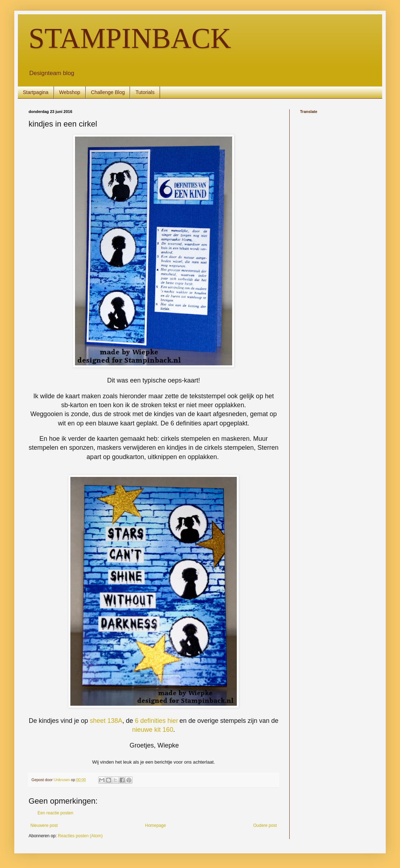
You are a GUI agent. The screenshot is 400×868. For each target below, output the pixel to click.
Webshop (70, 92)
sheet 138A (106, 721)
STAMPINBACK (130, 38)
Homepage (156, 825)
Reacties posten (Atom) (80, 836)
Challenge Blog (108, 92)
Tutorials (145, 92)
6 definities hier (157, 721)
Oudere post (265, 825)
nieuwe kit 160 (153, 730)
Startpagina (36, 92)
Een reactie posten (55, 813)
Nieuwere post (44, 825)
